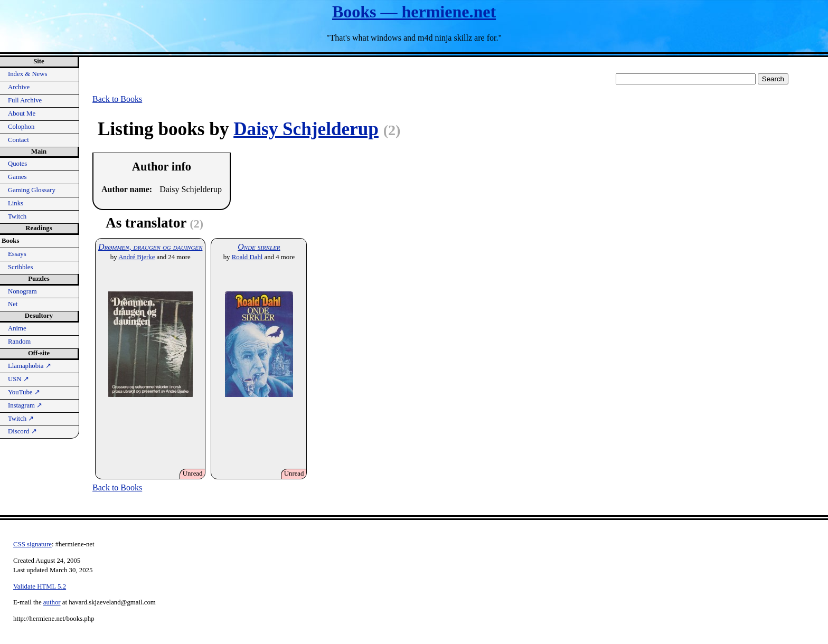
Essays (17, 254)
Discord (22, 431)
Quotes (17, 164)
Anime (17, 328)
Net (13, 304)
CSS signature (32, 544)
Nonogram (22, 291)
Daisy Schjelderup (306, 129)
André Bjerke (137, 257)
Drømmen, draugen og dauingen (150, 247)
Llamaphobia (30, 366)
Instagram (25, 405)
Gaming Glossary (32, 190)
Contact (18, 140)
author (52, 602)
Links (16, 203)
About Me (22, 113)
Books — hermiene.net (414, 12)
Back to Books (117, 99)
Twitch (17, 216)
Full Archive (25, 100)
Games (17, 177)
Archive (19, 87)
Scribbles (21, 267)
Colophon (21, 127)
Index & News (28, 74)
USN (18, 379)
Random (19, 342)
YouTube (24, 392)
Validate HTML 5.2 (40, 586)
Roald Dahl (247, 257)
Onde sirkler (259, 247)
